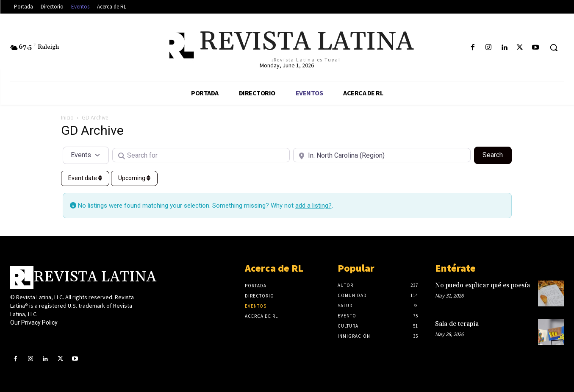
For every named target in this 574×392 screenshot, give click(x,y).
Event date (85, 178)
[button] (554, 47)
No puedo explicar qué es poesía (482, 285)
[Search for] (201, 155)
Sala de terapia (457, 324)
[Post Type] (86, 155)
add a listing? (313, 206)
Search (497, 154)
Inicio (67, 118)
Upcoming (134, 178)
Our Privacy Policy (34, 322)
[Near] (382, 155)
